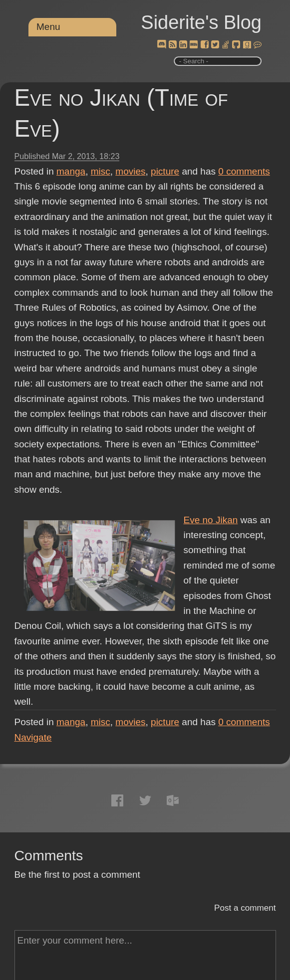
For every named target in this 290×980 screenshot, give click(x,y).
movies (130, 171)
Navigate (33, 737)
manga (71, 171)
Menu (48, 27)
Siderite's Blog (201, 22)
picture (165, 171)
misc (101, 171)
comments (244, 171)
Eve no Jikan (211, 520)
